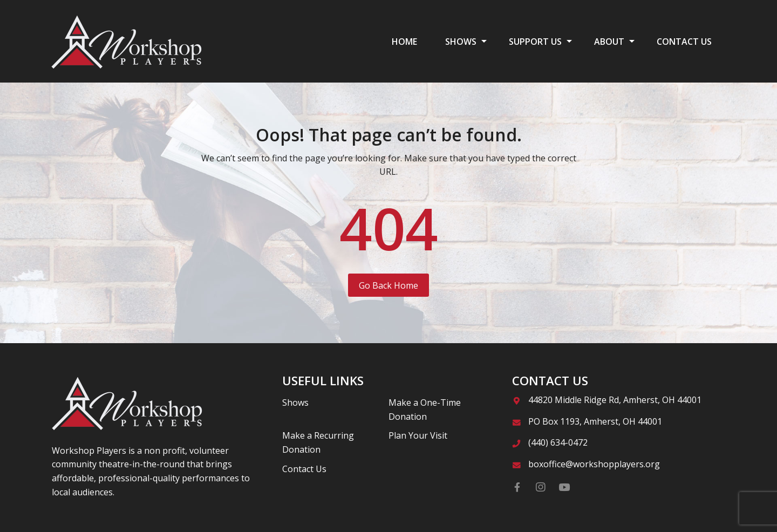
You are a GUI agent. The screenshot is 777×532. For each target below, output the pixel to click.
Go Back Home (388, 285)
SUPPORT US (535, 42)
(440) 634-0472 (558, 442)
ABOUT (609, 42)
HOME (404, 42)
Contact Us (304, 469)
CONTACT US (684, 42)
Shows (295, 403)
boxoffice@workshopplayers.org (594, 464)
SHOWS (461, 42)
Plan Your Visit (418, 435)
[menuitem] (404, 41)
